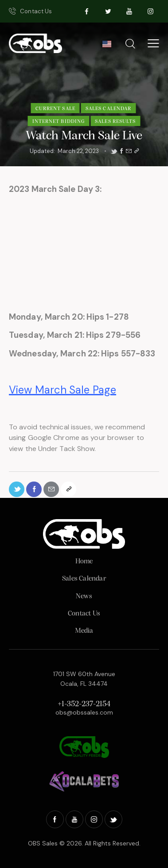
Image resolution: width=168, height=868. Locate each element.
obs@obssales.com (84, 712)
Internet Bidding (59, 122)
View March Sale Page (63, 390)
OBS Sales (43, 843)
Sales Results (115, 122)
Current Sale (55, 109)
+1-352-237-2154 (84, 704)
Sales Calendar (108, 109)
